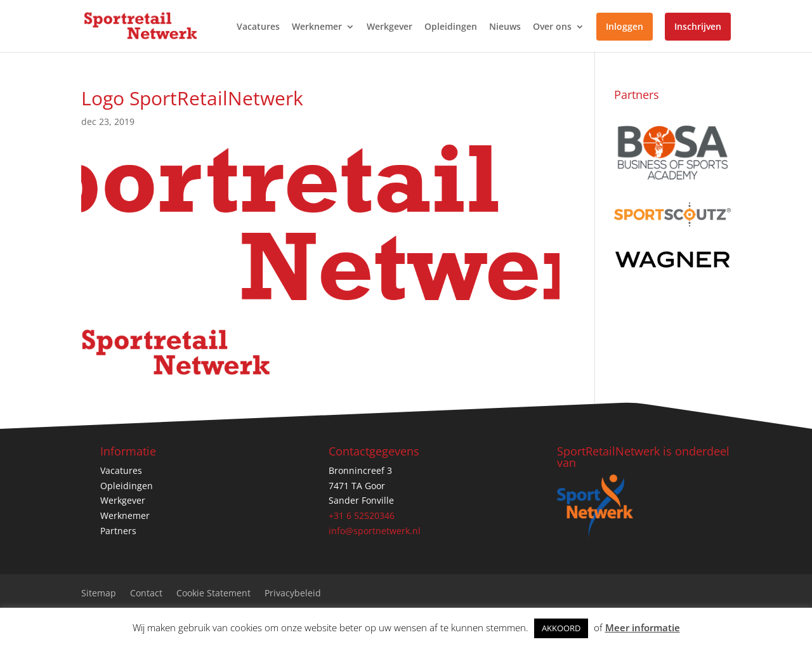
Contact (146, 594)
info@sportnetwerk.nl (375, 531)
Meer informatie (643, 627)
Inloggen (625, 26)
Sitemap (99, 594)
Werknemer (317, 27)
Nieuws (505, 27)
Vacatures (258, 27)
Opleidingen (451, 27)
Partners (118, 531)
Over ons (552, 27)
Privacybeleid (293, 594)
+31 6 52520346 (362, 515)
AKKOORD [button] (561, 628)
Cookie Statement (213, 594)
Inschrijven (698, 26)
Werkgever (390, 27)
